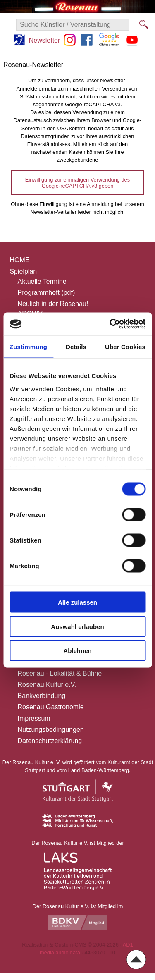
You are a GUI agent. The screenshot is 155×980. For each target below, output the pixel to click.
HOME (19, 260)
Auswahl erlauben (77, 626)
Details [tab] (76, 346)
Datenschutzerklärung (50, 741)
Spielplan (23, 271)
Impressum (34, 718)
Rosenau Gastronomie (51, 707)
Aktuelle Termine (42, 281)
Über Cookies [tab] (125, 346)
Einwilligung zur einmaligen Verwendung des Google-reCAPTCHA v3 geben (77, 183)
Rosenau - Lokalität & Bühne (60, 673)
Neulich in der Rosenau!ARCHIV (53, 309)
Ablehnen (77, 651)
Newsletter (45, 40)
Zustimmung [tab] (28, 346)
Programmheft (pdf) (46, 293)
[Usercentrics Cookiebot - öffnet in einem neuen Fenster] (110, 324)
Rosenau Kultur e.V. (47, 685)
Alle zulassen (77, 602)
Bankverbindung (42, 696)
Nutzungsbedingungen (51, 730)
